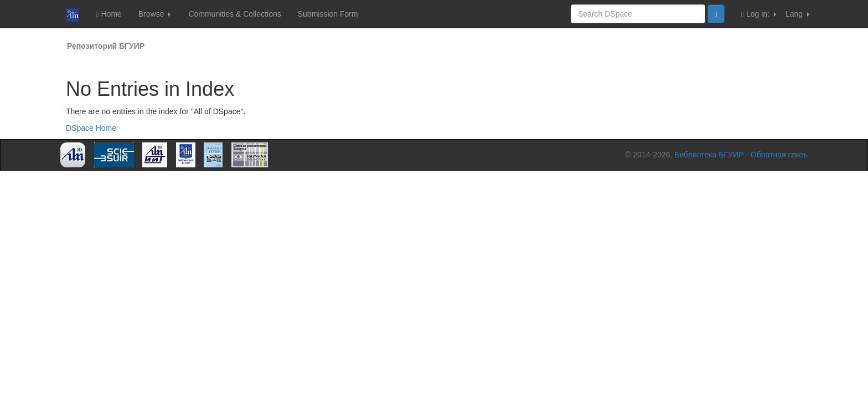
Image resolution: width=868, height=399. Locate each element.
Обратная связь (779, 155)
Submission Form (328, 14)
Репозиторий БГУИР (106, 46)
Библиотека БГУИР (709, 155)
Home (108, 14)
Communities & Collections (234, 14)
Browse (155, 14)
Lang (797, 14)
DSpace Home (91, 128)
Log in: (759, 14)
